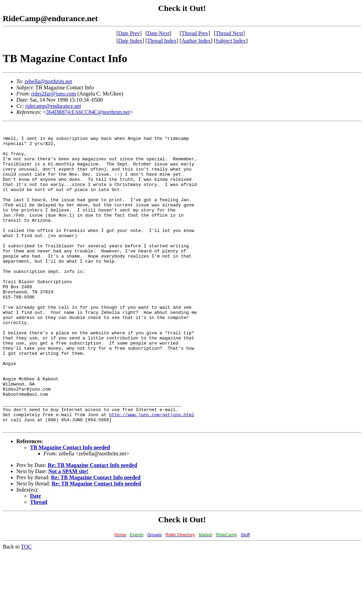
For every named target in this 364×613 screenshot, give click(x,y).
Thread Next (229, 33)
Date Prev (129, 33)
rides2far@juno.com (54, 94)
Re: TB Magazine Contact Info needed (92, 526)
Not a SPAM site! (68, 532)
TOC (26, 607)
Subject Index (231, 41)
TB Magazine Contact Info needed (70, 508)
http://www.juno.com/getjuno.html (152, 473)
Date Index (130, 41)
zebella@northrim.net (48, 81)
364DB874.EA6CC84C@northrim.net (88, 112)
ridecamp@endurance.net (53, 106)
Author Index (196, 41)
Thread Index (162, 41)
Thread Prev (195, 33)
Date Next (158, 33)
